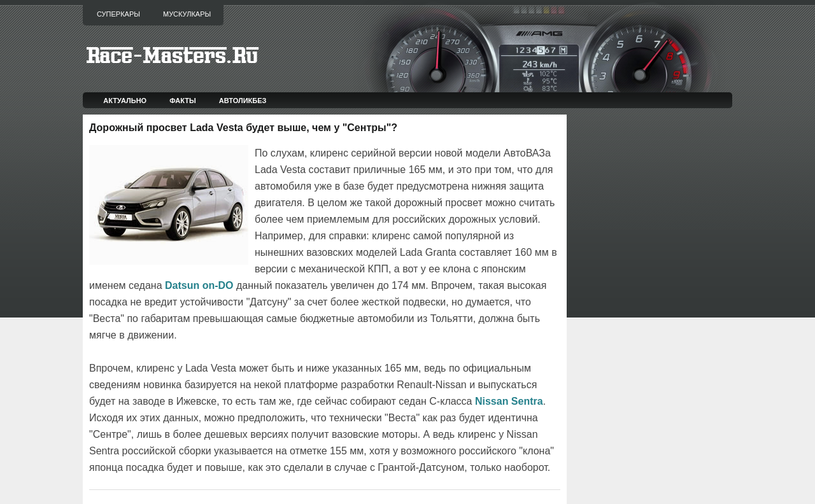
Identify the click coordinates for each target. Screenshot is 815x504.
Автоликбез (243, 101)
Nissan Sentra (509, 401)
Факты (183, 101)
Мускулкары (187, 14)
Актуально (125, 101)
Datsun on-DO (199, 285)
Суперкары (118, 14)
